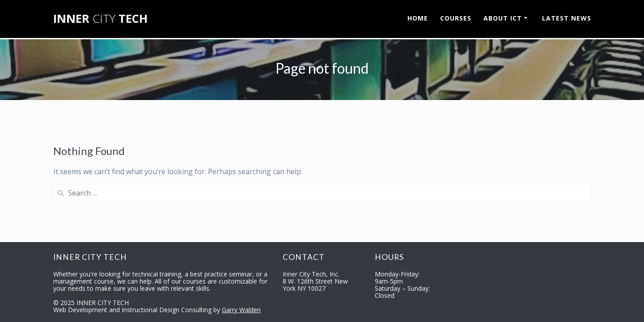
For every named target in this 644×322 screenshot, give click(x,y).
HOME (418, 18)
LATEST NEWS (567, 18)
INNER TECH (100, 19)
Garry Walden (241, 310)
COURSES (456, 18)
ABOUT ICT (503, 18)
